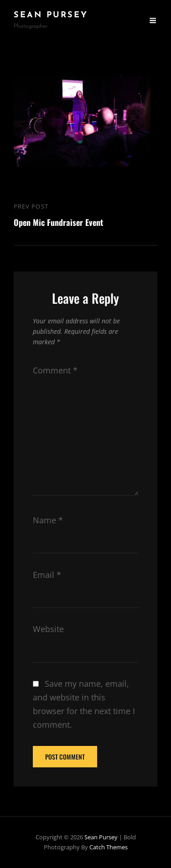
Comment (55, 370)
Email (47, 575)
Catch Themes (109, 847)
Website (48, 629)
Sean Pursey (51, 15)
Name (48, 520)
